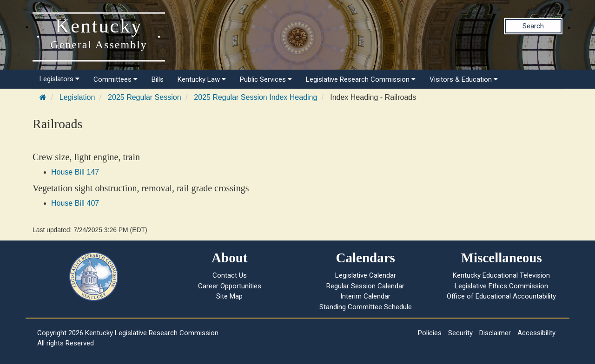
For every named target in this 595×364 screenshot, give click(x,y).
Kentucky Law (202, 79)
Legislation (77, 97)
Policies (430, 333)
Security (460, 333)
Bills (158, 79)
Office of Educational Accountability (501, 296)
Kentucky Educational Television (501, 275)
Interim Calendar (365, 296)
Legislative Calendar (366, 275)
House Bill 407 (75, 203)
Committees (116, 79)
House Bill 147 (75, 172)
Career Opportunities (230, 286)
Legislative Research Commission (361, 79)
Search (533, 26)
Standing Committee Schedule (366, 307)
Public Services (266, 79)
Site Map (229, 296)
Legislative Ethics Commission (501, 286)
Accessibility (536, 333)
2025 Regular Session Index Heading (255, 97)
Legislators (59, 79)
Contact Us (230, 275)
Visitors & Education (464, 79)
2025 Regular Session (144, 97)
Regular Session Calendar (365, 286)
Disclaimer (495, 333)
